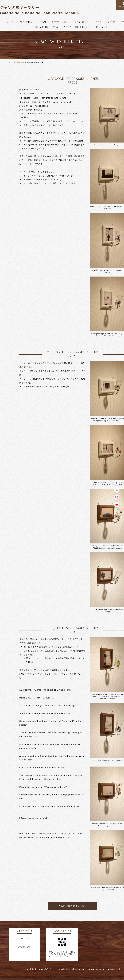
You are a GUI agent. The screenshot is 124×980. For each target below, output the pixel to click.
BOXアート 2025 (61, 22)
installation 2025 (46, 27)
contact (25, 947)
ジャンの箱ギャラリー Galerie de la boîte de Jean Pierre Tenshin (39, 10)
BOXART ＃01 (82, 22)
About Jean (27, 22)
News (43, 22)
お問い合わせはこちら (73, 906)
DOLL (99, 22)
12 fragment (103, 27)
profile (25, 939)
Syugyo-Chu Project (77, 27)
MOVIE (112, 22)
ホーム (10, 22)
